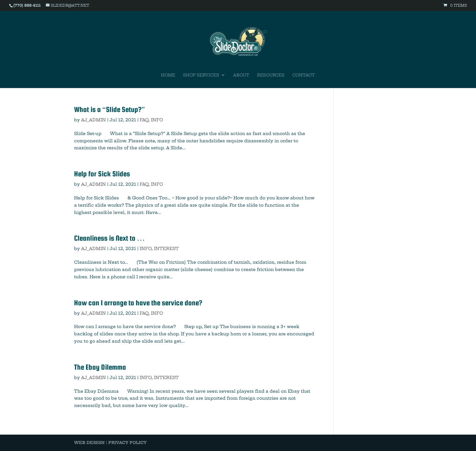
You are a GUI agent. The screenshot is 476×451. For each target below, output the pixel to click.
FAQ (144, 120)
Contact (304, 75)
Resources (271, 75)
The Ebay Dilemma (100, 367)
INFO (157, 120)
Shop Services (201, 75)
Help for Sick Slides (102, 174)
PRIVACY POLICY (127, 443)
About (241, 75)
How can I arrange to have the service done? (138, 303)
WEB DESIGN (89, 443)
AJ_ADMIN (93, 120)
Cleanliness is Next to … (109, 238)
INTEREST (166, 249)
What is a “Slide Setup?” (109, 109)
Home (168, 75)
